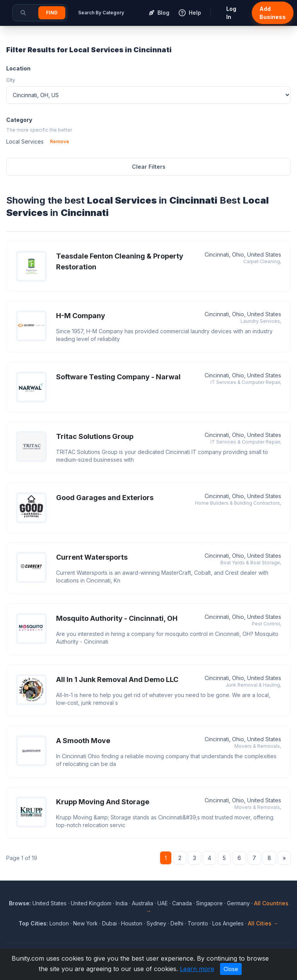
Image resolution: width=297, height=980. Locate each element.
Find (52, 13)
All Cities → (263, 923)
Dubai (109, 923)
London (59, 923)
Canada (182, 903)
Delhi (177, 923)
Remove (60, 141)
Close (231, 969)
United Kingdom (91, 903)
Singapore (209, 903)
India (122, 903)
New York (85, 923)
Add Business (273, 13)
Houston (132, 923)
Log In (231, 13)
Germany (238, 903)
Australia (143, 903)
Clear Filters (149, 167)
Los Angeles (228, 923)
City (11, 80)
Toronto (198, 923)
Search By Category (101, 13)
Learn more (197, 969)
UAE (163, 903)
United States (49, 903)
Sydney (156, 923)
